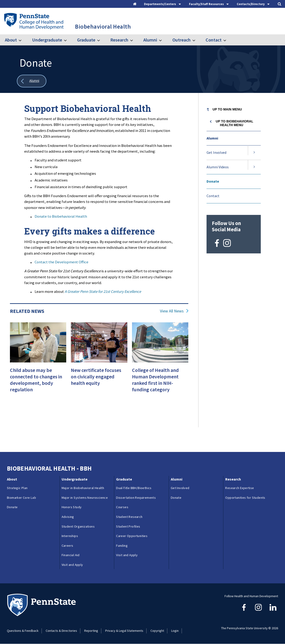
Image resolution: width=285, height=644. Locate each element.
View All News (172, 311)
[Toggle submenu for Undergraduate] (68, 40)
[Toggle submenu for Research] (134, 40)
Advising (68, 517)
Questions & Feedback (23, 631)
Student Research (129, 517)
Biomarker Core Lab (21, 498)
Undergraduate (47, 40)
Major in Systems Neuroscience (85, 498)
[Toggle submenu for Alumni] (163, 40)
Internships (70, 536)
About (11, 40)
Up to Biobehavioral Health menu (235, 123)
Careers (67, 546)
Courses (122, 507)
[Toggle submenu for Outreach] (197, 40)
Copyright (157, 631)
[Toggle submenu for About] (23, 40)
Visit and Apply (72, 565)
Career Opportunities (132, 536)
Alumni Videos (218, 167)
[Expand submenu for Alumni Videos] (254, 167)
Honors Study (72, 507)
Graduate (86, 40)
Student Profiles (128, 526)
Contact (214, 40)
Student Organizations (78, 526)
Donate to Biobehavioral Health (61, 216)
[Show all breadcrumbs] (32, 81)
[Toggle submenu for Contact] (228, 40)
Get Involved (216, 152)
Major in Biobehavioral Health (83, 488)
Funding (122, 546)
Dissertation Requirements (136, 498)
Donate (213, 181)
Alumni (150, 40)
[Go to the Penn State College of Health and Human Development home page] (34, 21)
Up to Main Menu (227, 109)
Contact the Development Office (61, 262)
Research (119, 40)
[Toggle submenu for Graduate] (101, 40)
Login (175, 631)
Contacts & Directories (61, 631)
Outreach (181, 40)
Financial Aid (71, 555)
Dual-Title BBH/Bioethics (134, 488)
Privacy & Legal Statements (124, 631)
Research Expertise (240, 488)
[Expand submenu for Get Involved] (254, 153)
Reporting (91, 631)
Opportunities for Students (245, 498)
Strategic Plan (17, 488)
